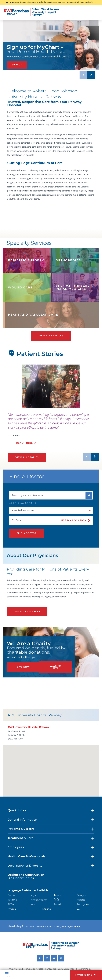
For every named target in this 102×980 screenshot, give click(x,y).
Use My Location (74, 520)
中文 (33, 904)
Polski (57, 904)
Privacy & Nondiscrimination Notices (26, 969)
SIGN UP (17, 65)
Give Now (23, 667)
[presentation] (53, 430)
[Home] (32, 12)
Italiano (81, 900)
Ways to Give (55, 667)
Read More (24, 443)
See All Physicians (27, 611)
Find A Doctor (27, 533)
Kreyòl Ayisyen (39, 900)
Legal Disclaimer (66, 969)
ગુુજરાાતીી (12, 900)
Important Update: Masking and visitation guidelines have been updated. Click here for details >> (53, 2)
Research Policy (84, 969)
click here (75, 926)
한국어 (11, 904)
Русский (12, 909)
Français (81, 895)
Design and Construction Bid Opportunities (26, 876)
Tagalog (59, 895)
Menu (7, 975)
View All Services (51, 336)
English (12, 895)
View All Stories (27, 457)
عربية (33, 895)
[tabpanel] (51, 386)
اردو (79, 909)
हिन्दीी (56, 900)
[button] (86, 975)
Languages (51, 969)
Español (47, 909)
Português (83, 904)
